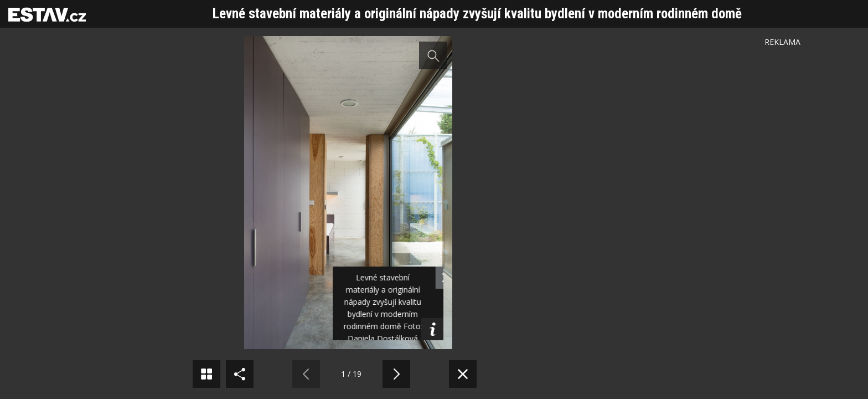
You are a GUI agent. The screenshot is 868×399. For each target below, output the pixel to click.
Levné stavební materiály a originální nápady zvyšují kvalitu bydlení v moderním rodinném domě (477, 14)
